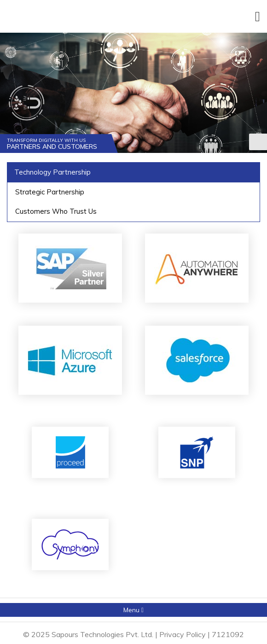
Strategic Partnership (50, 192)
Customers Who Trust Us (56, 211)
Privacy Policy (183, 634)
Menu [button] (133, 610)
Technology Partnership (52, 172)
